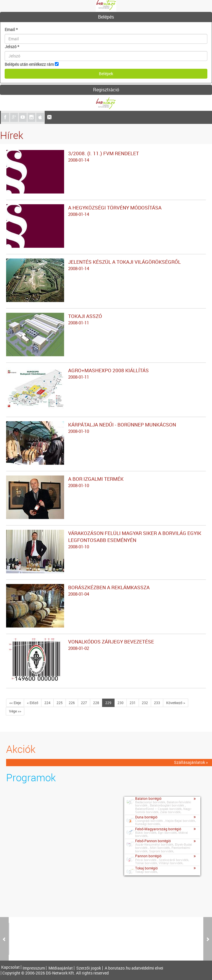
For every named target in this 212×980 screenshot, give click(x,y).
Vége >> (15, 711)
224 (47, 703)
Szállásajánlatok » (191, 762)
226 (72, 703)
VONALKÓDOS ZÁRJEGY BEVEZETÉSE (106, 645)
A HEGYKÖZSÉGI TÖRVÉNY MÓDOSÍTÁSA (106, 211)
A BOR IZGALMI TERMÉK (106, 482)
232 (145, 703)
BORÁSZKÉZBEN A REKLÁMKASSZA (106, 591)
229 (108, 703)
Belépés (106, 17)
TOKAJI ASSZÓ (106, 319)
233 (157, 703)
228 (96, 703)
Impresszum (34, 968)
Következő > (176, 703)
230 (121, 703)
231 (133, 703)
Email (11, 29)
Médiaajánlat (61, 968)
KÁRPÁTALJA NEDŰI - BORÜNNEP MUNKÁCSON (106, 428)
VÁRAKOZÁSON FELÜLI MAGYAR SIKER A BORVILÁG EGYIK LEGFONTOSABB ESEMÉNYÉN (106, 540)
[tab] (106, 17)
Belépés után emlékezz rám (29, 64)
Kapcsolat (10, 967)
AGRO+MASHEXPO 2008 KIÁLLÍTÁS (106, 374)
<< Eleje (15, 703)
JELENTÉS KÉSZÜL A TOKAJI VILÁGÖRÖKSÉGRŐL (106, 265)
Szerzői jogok (89, 968)
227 (84, 703)
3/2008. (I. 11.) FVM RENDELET (106, 157)
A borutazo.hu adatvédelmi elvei (134, 968)
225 (60, 703)
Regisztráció (106, 90)
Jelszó (12, 47)
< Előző (33, 703)
